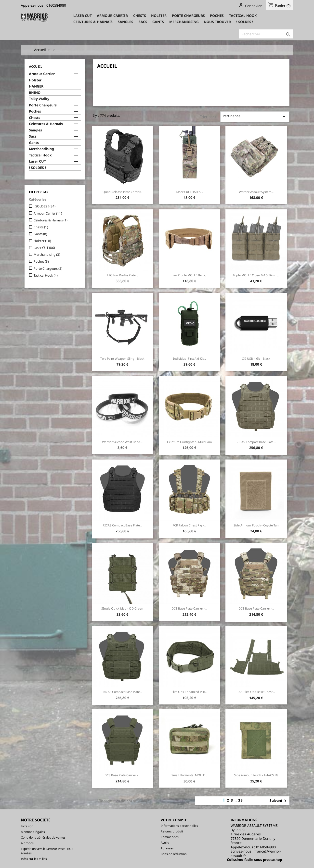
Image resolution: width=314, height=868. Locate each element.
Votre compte (174, 820)
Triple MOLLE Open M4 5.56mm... (256, 275)
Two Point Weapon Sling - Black (122, 359)
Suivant (279, 801)
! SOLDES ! (245, 22)
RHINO (35, 93)
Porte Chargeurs (188, 16)
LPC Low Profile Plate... (122, 275)
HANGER (36, 86)
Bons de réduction (174, 854)
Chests (140, 16)
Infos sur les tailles (34, 859)
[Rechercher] (266, 34)
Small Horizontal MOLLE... (189, 775)
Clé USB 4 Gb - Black (256, 359)
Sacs (143, 22)
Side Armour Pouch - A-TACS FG (256, 775)
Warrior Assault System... (256, 192)
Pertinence (255, 117)
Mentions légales (33, 832)
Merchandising (184, 22)
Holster (159, 16)
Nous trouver (217, 22)
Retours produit (172, 831)
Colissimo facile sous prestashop (255, 860)
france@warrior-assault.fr (256, 853)
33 (241, 800)
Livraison (27, 826)
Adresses (167, 848)
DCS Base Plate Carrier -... (189, 608)
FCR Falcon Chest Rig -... (189, 525)
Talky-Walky (39, 99)
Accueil (36, 66)
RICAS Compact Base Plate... (256, 442)
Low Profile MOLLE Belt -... (189, 275)
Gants (158, 22)
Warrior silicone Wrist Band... (122, 442)
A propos (27, 843)
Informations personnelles (179, 826)
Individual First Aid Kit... (189, 359)
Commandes (170, 837)
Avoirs (165, 843)
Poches (217, 16)
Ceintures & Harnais (93, 22)
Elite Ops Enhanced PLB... (189, 692)
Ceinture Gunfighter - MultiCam (189, 442)
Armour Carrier (112, 16)
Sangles (125, 22)
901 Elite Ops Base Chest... (256, 692)
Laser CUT (83, 16)
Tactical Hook (243, 16)
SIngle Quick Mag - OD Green (122, 608)
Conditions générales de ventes (43, 837)
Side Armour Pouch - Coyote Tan (256, 525)
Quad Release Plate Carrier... (122, 192)
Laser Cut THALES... (189, 192)
